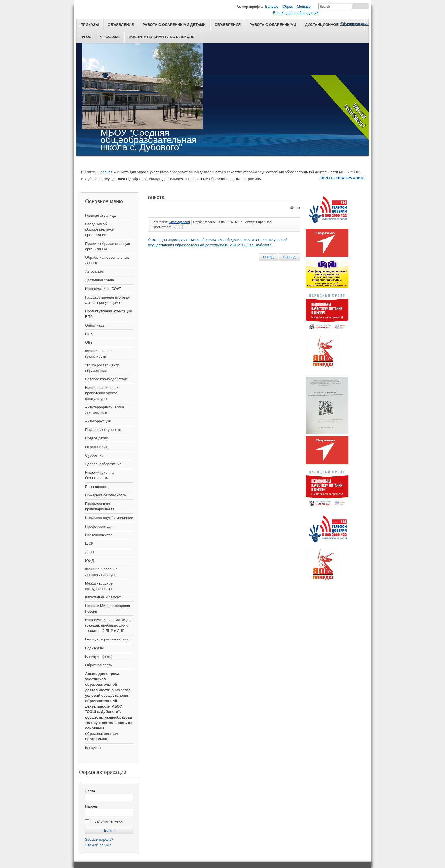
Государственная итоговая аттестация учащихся (107, 300)
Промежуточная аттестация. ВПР (109, 314)
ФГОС (86, 37)
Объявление (121, 25)
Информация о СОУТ (103, 289)
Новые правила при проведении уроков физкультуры (102, 393)
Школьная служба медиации (109, 518)
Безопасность (97, 487)
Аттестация (95, 271)
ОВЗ (89, 342)
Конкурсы (93, 748)
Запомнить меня (108, 821)
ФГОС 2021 (110, 37)
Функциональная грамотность (99, 354)
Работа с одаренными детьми (174, 25)
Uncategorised (179, 222)
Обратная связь (98, 665)
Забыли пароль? (99, 839)
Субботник (94, 455)
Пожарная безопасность (106, 495)
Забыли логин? (98, 845)
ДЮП (90, 552)
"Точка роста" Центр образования (102, 368)
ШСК (89, 543)
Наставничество (99, 535)
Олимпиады (95, 325)
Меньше (304, 6)
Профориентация (100, 526)
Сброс (288, 6)
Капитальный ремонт (103, 597)
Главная (106, 172)
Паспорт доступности (103, 430)
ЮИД (90, 561)
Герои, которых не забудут (107, 639)
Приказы (90, 25)
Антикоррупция (98, 421)
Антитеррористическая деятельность (105, 410)
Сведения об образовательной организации (100, 229)
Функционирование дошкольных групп (101, 572)
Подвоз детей (97, 438)
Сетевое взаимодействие (107, 379)
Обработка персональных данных (107, 260)
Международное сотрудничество (99, 586)
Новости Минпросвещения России (108, 608)
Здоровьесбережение (103, 464)
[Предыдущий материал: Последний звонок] (268, 257)
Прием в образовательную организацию (108, 246)
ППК (89, 334)
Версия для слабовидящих (296, 13)
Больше (272, 6)
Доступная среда (99, 280)
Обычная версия (355, 24)
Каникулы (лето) (99, 657)
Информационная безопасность (100, 475)
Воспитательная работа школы (162, 37)
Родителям (94, 648)
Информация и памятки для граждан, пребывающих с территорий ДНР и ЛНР (109, 625)
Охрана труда (97, 447)
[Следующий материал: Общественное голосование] (289, 257)
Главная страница (100, 215)
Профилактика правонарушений (99, 506)
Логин (90, 791)
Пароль (91, 806)
